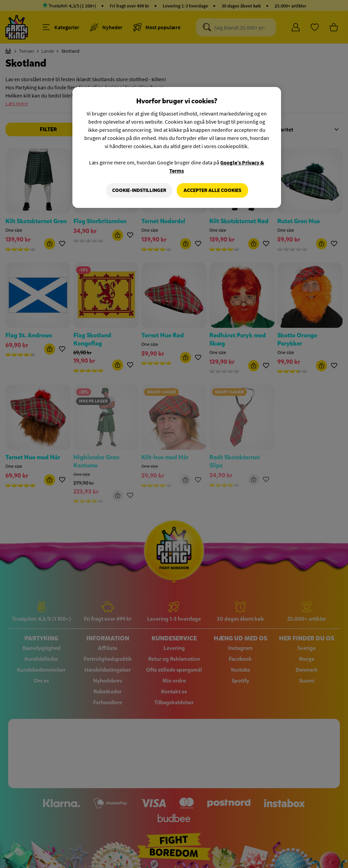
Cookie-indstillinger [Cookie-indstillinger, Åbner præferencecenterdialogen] (139, 190)
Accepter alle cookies (212, 190)
